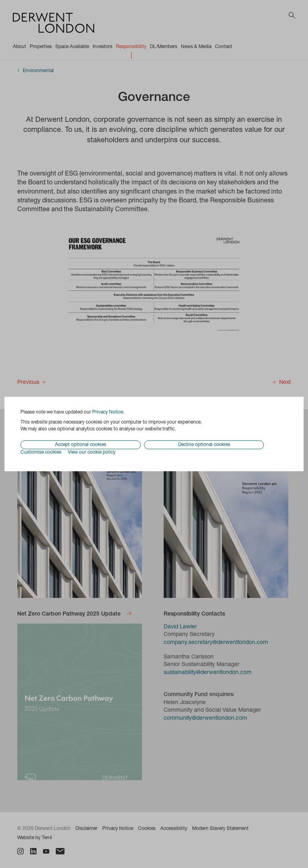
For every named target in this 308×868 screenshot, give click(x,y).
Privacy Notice (108, 412)
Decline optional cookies (204, 445)
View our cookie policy (92, 452)
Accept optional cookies (81, 445)
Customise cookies (41, 452)
